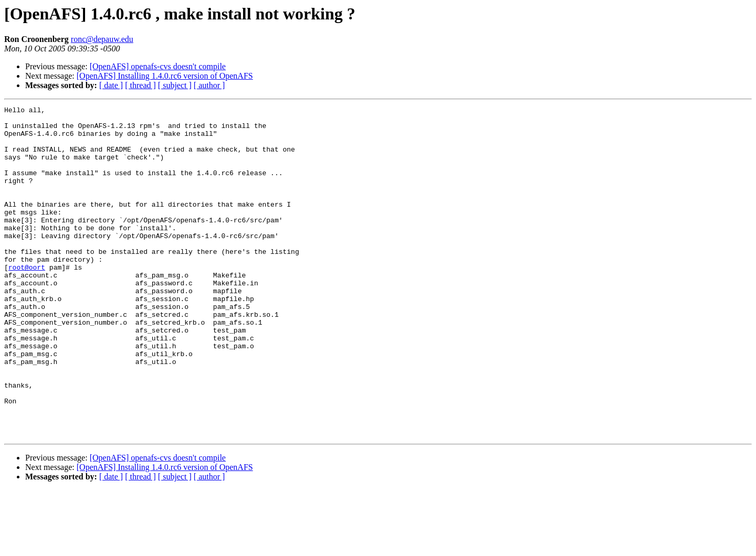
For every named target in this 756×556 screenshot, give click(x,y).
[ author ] (209, 85)
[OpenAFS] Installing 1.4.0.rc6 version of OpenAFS (165, 76)
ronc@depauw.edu (102, 39)
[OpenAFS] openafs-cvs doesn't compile (158, 66)
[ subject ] (175, 85)
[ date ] (111, 85)
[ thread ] (140, 85)
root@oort (27, 300)
